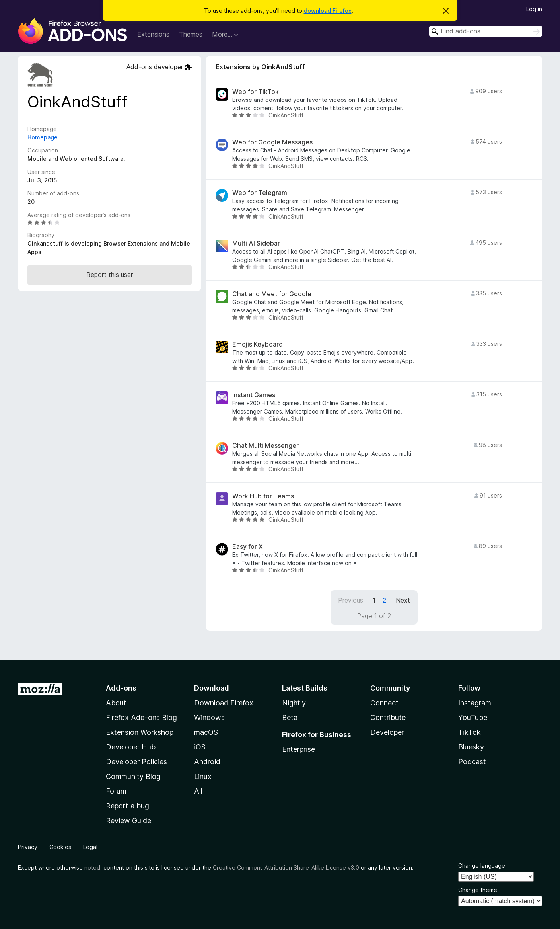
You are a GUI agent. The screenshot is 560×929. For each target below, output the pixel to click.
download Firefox (328, 11)
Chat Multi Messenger (265, 446)
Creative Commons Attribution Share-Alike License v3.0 (286, 868)
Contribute (388, 717)
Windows (209, 717)
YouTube (473, 717)
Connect (384, 703)
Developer (387, 732)
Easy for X (248, 547)
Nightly (294, 703)
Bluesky (471, 747)
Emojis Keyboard (258, 344)
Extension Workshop (140, 732)
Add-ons (121, 688)
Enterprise (298, 749)
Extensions (153, 34)
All (198, 791)
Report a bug (127, 806)
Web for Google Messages (272, 142)
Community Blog (133, 776)
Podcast (472, 762)
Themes (191, 34)
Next (403, 600)
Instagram (475, 703)
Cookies (60, 847)
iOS (200, 747)
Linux (203, 776)
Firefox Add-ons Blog (141, 717)
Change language (482, 866)
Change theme (478, 890)
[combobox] (486, 31)
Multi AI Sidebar (256, 243)
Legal (90, 847)
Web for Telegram (260, 193)
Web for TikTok (256, 92)
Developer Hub (131, 747)
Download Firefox (224, 703)
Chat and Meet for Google (272, 294)
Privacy (28, 847)
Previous (351, 600)
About (116, 703)
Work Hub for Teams (263, 496)
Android (207, 762)
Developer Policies (136, 762)
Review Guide (128, 821)
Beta (290, 717)
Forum (116, 791)
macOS (206, 732)
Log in (534, 9)
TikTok (470, 732)
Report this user (110, 275)
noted (92, 868)
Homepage (43, 137)
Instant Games (254, 395)
